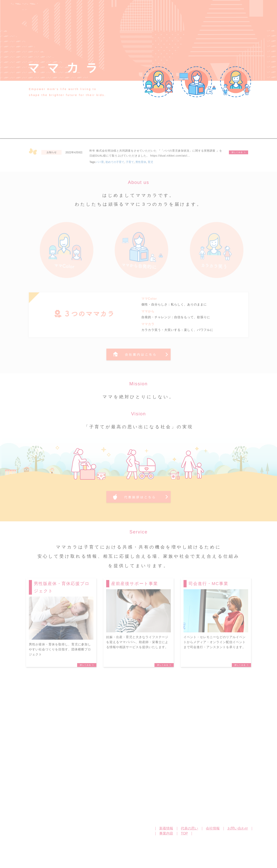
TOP (184, 833)
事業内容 (166, 833)
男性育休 (141, 162)
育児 (150, 162)
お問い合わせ (238, 828)
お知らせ (52, 152)
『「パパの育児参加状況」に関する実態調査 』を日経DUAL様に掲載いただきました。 (239, 152)
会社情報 (213, 828)
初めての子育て (115, 162)
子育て (130, 162)
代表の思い (189, 828)
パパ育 (100, 162)
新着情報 (166, 828)
